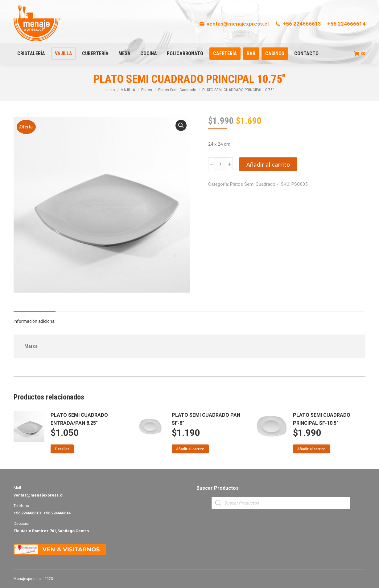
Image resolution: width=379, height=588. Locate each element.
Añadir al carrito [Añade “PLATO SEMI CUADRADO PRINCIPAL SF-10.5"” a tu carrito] (311, 449)
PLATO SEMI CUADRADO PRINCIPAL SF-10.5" (322, 419)
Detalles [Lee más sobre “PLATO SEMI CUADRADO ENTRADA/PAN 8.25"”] (62, 449)
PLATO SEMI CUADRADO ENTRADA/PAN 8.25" (79, 419)
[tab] (35, 318)
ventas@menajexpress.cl (234, 24)
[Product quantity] (220, 164)
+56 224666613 (298, 24)
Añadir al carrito (268, 164)
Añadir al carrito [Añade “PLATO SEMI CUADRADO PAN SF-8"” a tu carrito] (190, 449)
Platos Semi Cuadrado (253, 184)
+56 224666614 (346, 24)
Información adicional (35, 321)
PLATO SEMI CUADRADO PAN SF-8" (206, 419)
